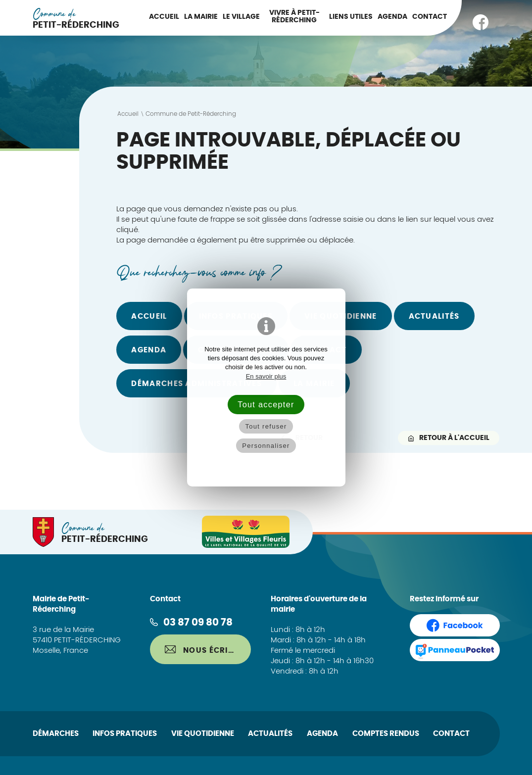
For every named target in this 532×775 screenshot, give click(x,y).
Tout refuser (266, 426)
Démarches (56, 734)
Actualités (434, 316)
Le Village (241, 17)
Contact (430, 17)
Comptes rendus (386, 734)
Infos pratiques (125, 734)
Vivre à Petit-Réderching (294, 17)
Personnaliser (266, 446)
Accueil (164, 17)
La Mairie (201, 17)
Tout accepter (266, 404)
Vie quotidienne (203, 734)
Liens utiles (351, 17)
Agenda (392, 17)
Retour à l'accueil (449, 437)
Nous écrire (201, 650)
